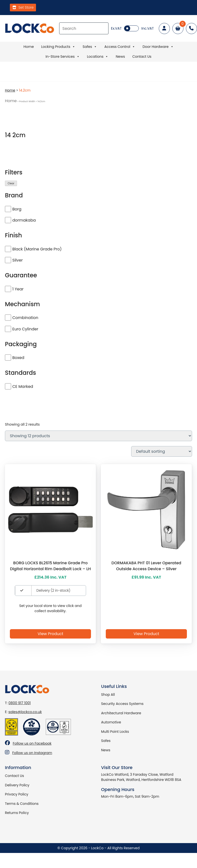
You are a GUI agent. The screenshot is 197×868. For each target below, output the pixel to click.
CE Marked (23, 387)
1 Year (18, 289)
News (120, 57)
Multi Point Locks (115, 732)
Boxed (18, 358)
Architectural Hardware (121, 713)
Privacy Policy (17, 794)
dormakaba (24, 220)
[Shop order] (162, 451)
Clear (11, 183)
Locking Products (58, 47)
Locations (98, 57)
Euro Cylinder (25, 329)
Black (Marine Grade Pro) (37, 249)
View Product (50, 634)
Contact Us (142, 57)
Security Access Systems (122, 704)
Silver (18, 260)
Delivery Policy (17, 785)
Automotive (111, 722)
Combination (25, 318)
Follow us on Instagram (32, 753)
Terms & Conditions (22, 804)
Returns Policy (17, 813)
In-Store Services (63, 57)
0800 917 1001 (19, 703)
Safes (90, 47)
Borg (17, 209)
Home (29, 47)
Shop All (108, 695)
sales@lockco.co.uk (25, 712)
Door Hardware (158, 47)
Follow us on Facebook (32, 743)
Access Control (120, 47)
